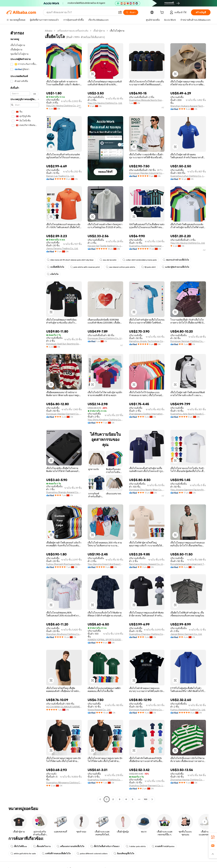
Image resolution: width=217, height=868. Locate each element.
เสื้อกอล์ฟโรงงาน (42, 846)
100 (146, 799)
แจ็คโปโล (53, 274)
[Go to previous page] (100, 799)
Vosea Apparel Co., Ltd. (99, 710)
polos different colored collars (92, 854)
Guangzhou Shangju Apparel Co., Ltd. (64, 492)
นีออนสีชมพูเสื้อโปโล (124, 854)
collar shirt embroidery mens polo (140, 260)
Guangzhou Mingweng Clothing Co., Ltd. (64, 783)
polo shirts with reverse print (85, 267)
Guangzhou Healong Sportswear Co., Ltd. (147, 246)
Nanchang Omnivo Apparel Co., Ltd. (147, 564)
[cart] (163, 13)
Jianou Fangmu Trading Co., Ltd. (62, 248)
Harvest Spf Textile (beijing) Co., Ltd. (105, 246)
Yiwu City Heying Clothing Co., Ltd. (63, 106)
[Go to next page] (152, 799)
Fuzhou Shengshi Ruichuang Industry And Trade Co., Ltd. (64, 564)
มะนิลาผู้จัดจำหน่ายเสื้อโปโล (175, 267)
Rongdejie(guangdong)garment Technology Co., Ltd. (188, 564)
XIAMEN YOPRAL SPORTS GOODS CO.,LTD (105, 640)
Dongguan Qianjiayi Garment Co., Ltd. (64, 414)
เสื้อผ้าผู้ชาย (99, 31)
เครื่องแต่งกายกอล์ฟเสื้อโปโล (70, 846)
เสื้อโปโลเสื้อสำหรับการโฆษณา (105, 846)
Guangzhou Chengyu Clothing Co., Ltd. (147, 634)
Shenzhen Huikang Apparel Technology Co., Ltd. (188, 106)
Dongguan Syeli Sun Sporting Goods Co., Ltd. (64, 344)
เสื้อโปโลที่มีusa (19, 846)
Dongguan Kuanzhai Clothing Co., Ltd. (147, 710)
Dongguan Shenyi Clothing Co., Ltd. (105, 338)
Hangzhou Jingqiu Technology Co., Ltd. (147, 341)
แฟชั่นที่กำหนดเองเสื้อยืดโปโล (56, 854)
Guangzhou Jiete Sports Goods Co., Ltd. (188, 414)
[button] (120, 12)
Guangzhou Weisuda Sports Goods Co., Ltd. (147, 100)
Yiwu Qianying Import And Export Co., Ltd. (105, 564)
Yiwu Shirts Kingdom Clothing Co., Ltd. (105, 420)
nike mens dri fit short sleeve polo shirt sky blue (70, 260)
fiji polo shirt (148, 267)
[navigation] (25, 415)
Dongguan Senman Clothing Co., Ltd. (188, 341)
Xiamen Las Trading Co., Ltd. (60, 176)
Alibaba (49, 31)
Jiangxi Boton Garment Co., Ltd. (186, 634)
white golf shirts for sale (23, 854)
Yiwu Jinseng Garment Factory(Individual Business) (188, 490)
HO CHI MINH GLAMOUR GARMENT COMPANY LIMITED (64, 707)
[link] (213, 837)
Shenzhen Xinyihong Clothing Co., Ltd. (64, 634)
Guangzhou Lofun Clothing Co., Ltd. (188, 176)
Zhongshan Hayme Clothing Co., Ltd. (188, 780)
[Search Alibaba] (81, 12)
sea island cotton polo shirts (121, 267)
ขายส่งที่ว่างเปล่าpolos (163, 846)
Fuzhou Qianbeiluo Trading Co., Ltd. (188, 710)
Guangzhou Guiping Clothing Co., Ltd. (105, 780)
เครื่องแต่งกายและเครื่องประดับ (73, 31)
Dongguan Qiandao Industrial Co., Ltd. (147, 173)
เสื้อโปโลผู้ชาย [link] (117, 31)
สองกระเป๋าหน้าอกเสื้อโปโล (176, 260)
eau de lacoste (108, 260)
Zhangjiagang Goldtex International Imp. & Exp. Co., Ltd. (147, 414)
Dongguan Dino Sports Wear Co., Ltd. (147, 490)
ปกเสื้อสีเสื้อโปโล (56, 267)
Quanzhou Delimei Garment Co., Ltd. (147, 785)
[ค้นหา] (131, 12)
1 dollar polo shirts (136, 846)
